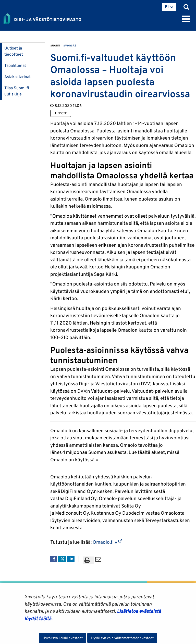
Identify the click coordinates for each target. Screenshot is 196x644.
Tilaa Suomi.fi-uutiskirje (17, 91)
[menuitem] (169, 7)
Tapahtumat (15, 65)
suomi (56, 45)
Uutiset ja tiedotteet (14, 51)
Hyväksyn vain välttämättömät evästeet (122, 638)
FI (167, 7)
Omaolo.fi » (107, 542)
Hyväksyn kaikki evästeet (63, 638)
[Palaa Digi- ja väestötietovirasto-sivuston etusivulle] (42, 18)
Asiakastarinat (17, 77)
